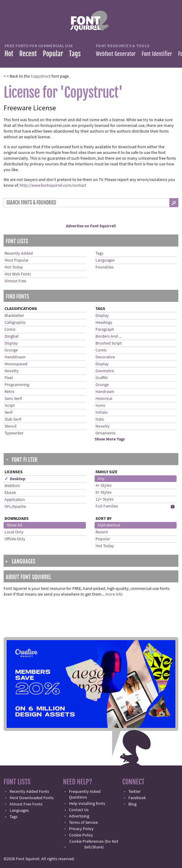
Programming (17, 385)
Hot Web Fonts (18, 274)
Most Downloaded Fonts (32, 798)
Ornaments (106, 433)
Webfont (12, 486)
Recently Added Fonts (29, 792)
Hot (9, 54)
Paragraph (105, 330)
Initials (102, 413)
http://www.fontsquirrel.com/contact (53, 186)
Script (10, 406)
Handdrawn (15, 357)
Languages (105, 260)
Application (15, 500)
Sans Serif (13, 399)
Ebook (10, 493)
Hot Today (14, 267)
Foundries (105, 267)
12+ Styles (105, 499)
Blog (132, 804)
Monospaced (16, 364)
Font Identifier (157, 54)
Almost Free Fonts (26, 804)
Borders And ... (108, 336)
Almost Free (15, 281)
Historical (104, 399)
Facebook (137, 798)
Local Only (14, 532)
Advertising (79, 816)
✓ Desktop (15, 479)
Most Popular (17, 260)
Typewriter (14, 433)
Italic (100, 419)
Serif (8, 413)
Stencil (11, 426)
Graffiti (102, 378)
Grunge (11, 350)
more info (114, 594)
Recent (28, 54)
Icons (100, 406)
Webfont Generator (116, 54)
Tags (75, 54)
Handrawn (105, 392)
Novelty (12, 371)
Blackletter (14, 316)
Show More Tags (110, 439)
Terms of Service (83, 823)
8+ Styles (104, 492)
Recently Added (19, 253)
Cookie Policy (81, 835)
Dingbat (12, 336)
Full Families (107, 506)
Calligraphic (15, 323)
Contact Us (79, 810)
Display (11, 343)
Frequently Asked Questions (85, 794)
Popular (53, 54)
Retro (9, 392)
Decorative (105, 357)
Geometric (105, 371)
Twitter (135, 792)
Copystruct (41, 76)
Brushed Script (109, 343)
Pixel (9, 378)
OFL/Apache (15, 507)
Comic (10, 330)
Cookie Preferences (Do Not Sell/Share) (94, 844)
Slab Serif (13, 419)
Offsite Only (15, 539)
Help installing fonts (87, 804)
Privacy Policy (81, 829)
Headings (104, 323)
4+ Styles (104, 486)
